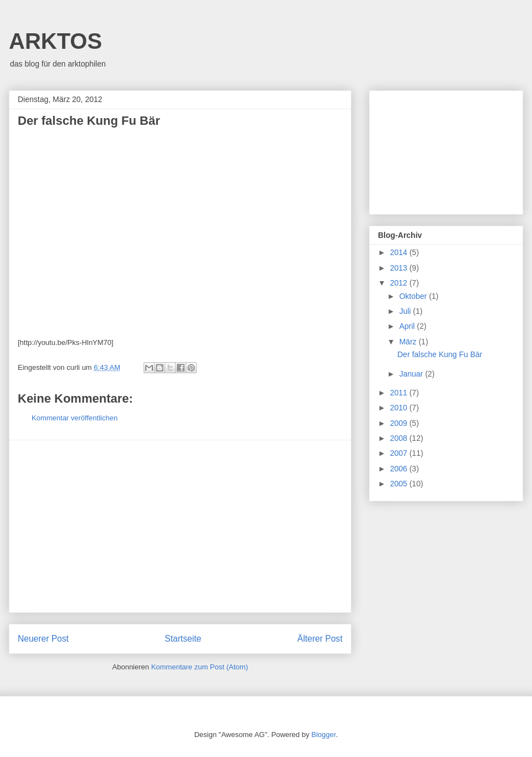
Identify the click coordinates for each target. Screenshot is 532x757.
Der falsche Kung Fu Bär (440, 354)
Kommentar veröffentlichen (75, 418)
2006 (400, 469)
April (408, 326)
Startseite (183, 639)
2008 (400, 438)
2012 (400, 283)
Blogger (324, 735)
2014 (400, 252)
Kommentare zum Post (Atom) (200, 667)
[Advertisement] (180, 526)
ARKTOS (55, 41)
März (409, 342)
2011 (400, 393)
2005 (400, 484)
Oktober (414, 296)
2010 (400, 408)
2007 (400, 453)
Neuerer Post (43, 639)
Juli (406, 311)
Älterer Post (320, 639)
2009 (400, 423)
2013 (400, 268)
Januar (412, 374)
